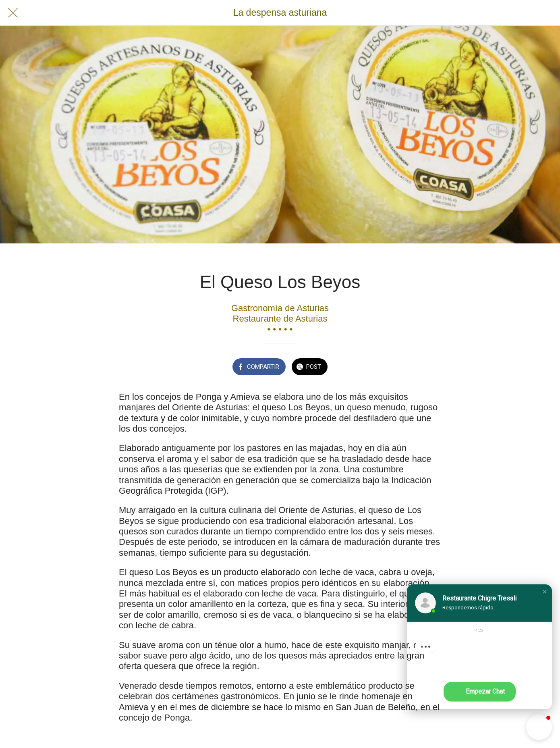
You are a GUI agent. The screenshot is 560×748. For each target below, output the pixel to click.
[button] (545, 592)
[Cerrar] (13, 13)
